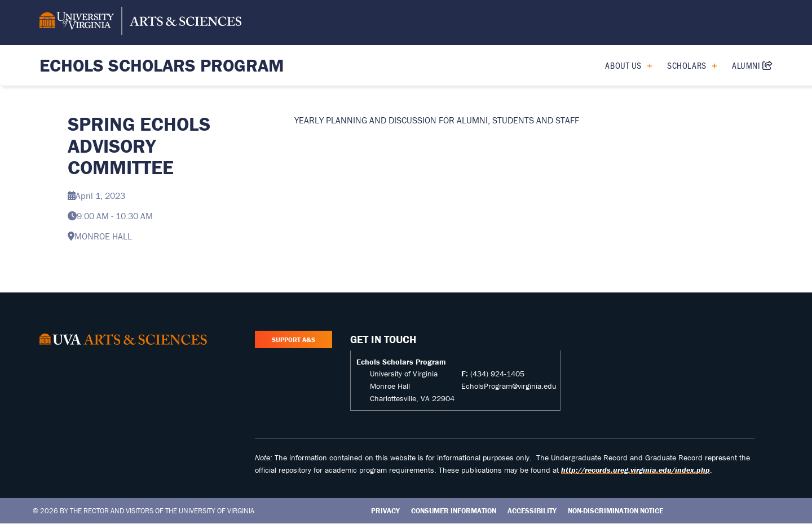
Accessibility (532, 511)
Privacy (385, 511)
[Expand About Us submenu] (645, 65)
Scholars (687, 65)
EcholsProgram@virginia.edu (509, 386)
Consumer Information (454, 511)
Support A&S (294, 339)
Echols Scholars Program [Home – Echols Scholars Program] (162, 65)
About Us (623, 65)
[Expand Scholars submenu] (710, 65)
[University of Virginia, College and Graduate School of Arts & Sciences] (140, 23)
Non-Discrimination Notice (615, 511)
